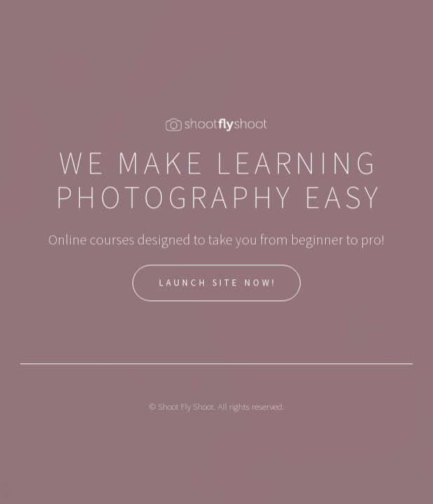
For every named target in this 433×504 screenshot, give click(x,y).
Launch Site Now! (218, 283)
